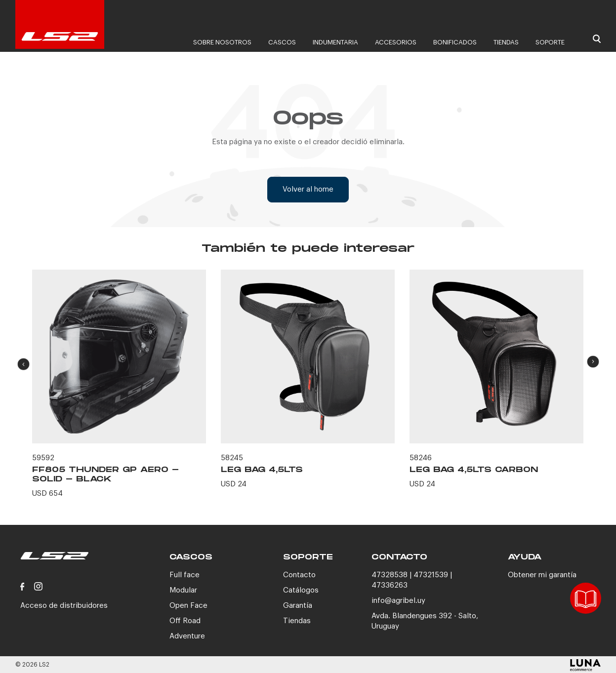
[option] (119, 389)
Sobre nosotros (222, 42)
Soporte (550, 42)
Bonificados (455, 42)
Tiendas (506, 42)
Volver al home (308, 189)
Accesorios (396, 42)
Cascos (282, 42)
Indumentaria (335, 42)
